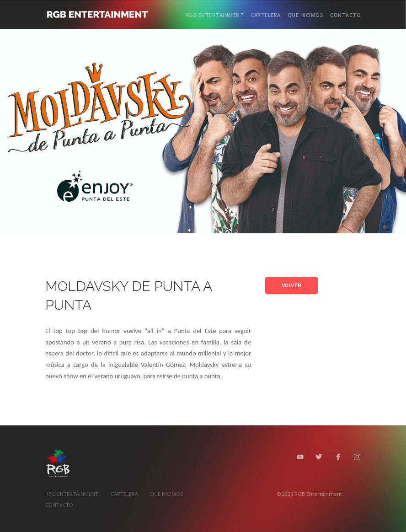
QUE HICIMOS (306, 15)
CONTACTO (345, 15)
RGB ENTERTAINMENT (215, 15)
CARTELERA (266, 15)
